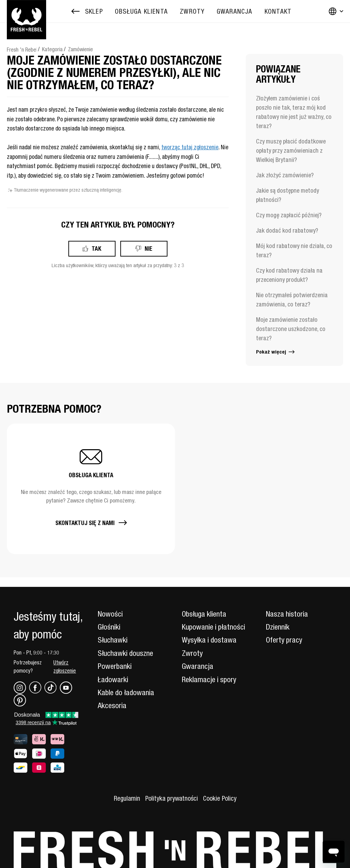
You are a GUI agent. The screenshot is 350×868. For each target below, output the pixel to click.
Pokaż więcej (276, 352)
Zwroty (192, 653)
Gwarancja (198, 666)
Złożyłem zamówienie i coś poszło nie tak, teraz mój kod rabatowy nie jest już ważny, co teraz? (294, 112)
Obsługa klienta (204, 614)
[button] (91, 489)
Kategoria (52, 49)
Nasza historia (287, 614)
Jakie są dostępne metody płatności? (287, 195)
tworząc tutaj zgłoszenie (190, 147)
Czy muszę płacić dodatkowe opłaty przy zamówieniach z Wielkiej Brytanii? (291, 150)
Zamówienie (80, 49)
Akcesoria (112, 705)
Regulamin (127, 798)
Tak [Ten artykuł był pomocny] (96, 249)
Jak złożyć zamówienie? (285, 175)
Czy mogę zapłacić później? (289, 215)
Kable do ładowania (126, 692)
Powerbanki (115, 666)
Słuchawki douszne (125, 653)
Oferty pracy (284, 640)
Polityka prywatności (172, 798)
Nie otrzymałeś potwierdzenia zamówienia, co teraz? (292, 300)
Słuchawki (113, 640)
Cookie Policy (220, 798)
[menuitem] (141, 11)
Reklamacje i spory (209, 679)
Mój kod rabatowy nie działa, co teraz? (294, 250)
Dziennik (278, 627)
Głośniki (109, 627)
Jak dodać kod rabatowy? (287, 230)
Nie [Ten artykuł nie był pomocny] (149, 249)
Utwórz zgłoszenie (65, 666)
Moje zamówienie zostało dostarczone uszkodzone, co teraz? (291, 329)
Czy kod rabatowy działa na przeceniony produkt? (289, 275)
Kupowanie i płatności (213, 627)
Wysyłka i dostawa (209, 640)
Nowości (110, 614)
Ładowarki (113, 679)
